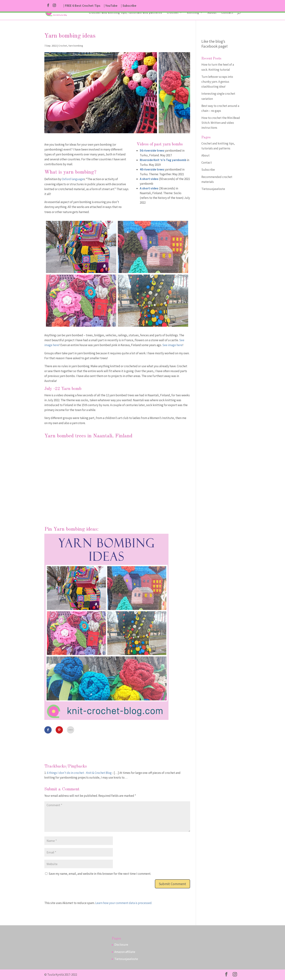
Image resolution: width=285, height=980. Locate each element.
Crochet (173, 13)
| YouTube (111, 6)
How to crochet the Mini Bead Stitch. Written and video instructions (221, 123)
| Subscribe (129, 6)
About (212, 13)
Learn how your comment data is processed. (124, 903)
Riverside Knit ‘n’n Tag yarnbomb (163, 160)
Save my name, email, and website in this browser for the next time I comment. (100, 874)
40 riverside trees (152, 169)
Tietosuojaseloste (213, 189)
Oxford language (73, 179)
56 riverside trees (152, 151)
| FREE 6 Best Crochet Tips (82, 6)
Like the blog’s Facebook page (214, 44)
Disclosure (121, 945)
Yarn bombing (76, 46)
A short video (149, 179)
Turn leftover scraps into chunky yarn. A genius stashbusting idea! (217, 82)
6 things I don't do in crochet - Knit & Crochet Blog (79, 773)
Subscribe (208, 170)
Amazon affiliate (125, 952)
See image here (172, 345)
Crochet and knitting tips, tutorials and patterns (126, 13)
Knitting (193, 13)
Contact (227, 13)
